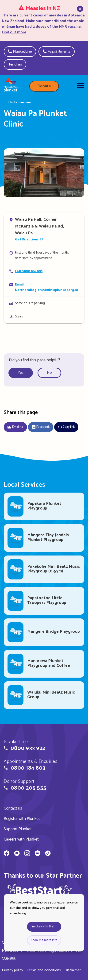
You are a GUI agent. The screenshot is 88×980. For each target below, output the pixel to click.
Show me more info (44, 940)
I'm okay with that (43, 927)
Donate (44, 86)
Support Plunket (18, 829)
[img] (40, 892)
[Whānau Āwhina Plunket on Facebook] (7, 854)
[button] (20, 52)
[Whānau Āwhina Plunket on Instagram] (27, 854)
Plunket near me (20, 103)
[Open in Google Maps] (44, 229)
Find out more (14, 32)
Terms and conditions (44, 970)
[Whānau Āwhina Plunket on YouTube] (17, 854)
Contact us (13, 808)
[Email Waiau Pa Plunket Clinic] (44, 287)
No (49, 373)
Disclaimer (73, 970)
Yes (21, 373)
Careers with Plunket (21, 839)
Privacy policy (12, 970)
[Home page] (11, 86)
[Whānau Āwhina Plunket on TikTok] (48, 854)
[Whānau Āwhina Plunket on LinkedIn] (38, 854)
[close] (80, 20)
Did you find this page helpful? (34, 360)
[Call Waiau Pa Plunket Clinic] (44, 271)
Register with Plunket (22, 819)
